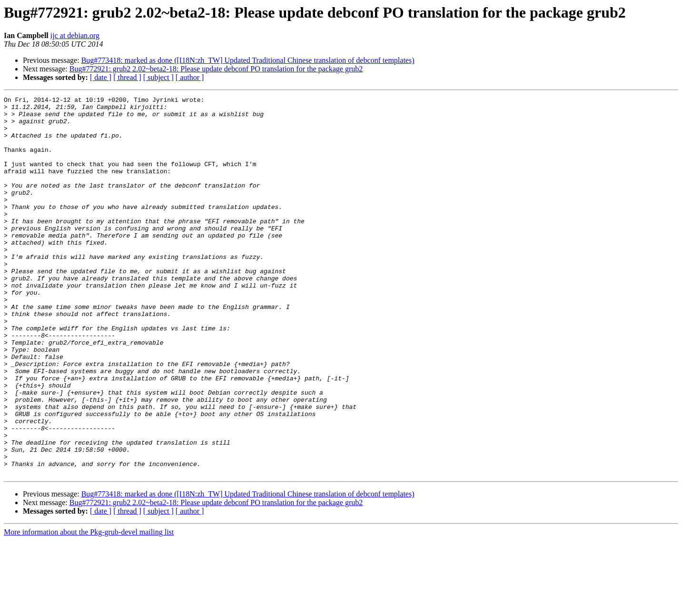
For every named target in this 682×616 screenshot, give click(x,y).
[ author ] (190, 77)
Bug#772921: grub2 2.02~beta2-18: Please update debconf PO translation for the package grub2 (216, 69)
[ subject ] (158, 77)
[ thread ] (127, 77)
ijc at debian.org (75, 35)
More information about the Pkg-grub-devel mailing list (89, 608)
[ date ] (101, 77)
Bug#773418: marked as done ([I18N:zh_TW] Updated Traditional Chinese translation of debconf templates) (248, 60)
